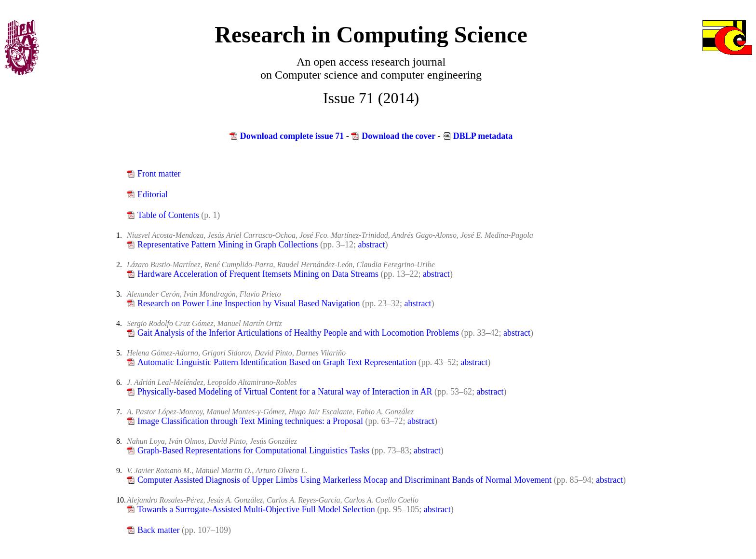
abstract (372, 245)
